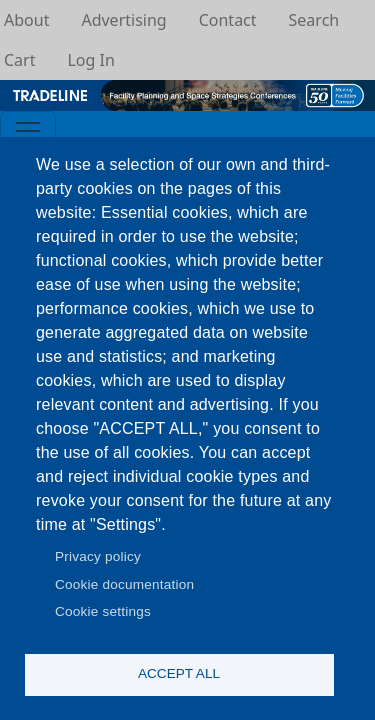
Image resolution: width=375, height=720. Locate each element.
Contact (228, 20)
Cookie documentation (124, 584)
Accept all (179, 673)
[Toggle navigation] (28, 131)
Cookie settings (103, 611)
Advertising (123, 20)
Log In (90, 60)
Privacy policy (98, 556)
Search (314, 20)
